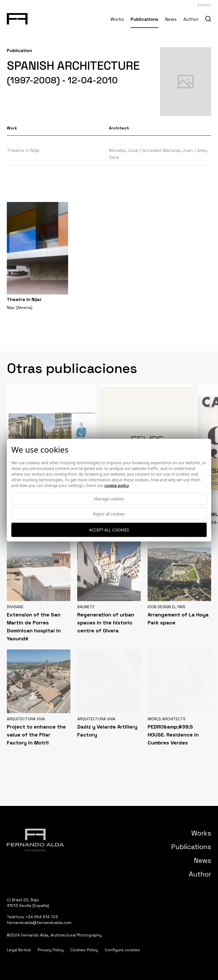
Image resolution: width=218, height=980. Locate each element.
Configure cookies (122, 950)
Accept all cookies (109, 530)
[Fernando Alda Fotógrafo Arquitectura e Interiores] (17, 18)
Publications (144, 19)
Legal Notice (19, 950)
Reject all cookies (109, 514)
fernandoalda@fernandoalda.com (39, 923)
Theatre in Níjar (23, 150)
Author (191, 19)
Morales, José (124, 150)
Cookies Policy (84, 950)
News (171, 19)
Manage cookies (109, 499)
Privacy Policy (51, 950)
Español (205, 5)
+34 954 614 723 (42, 917)
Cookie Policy (117, 485)
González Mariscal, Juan (168, 150)
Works (117, 19)
